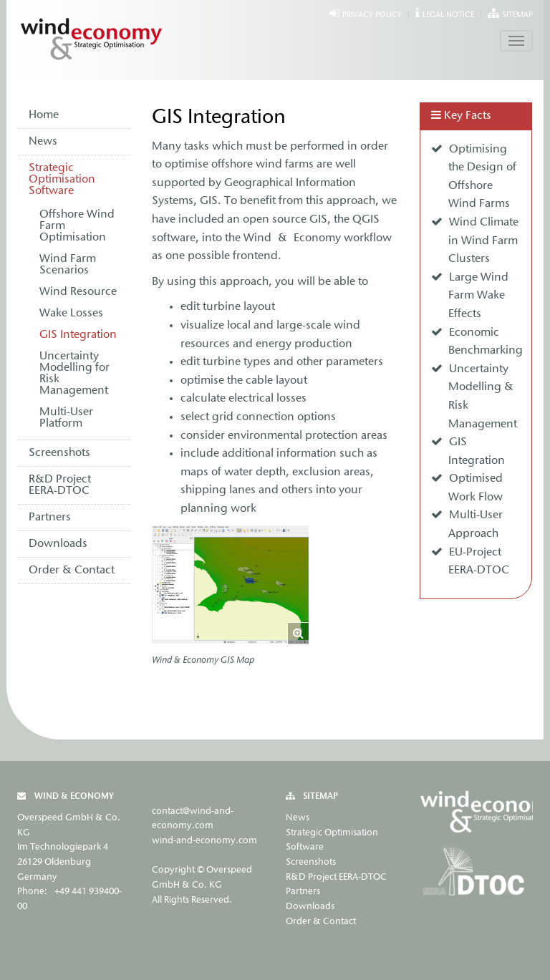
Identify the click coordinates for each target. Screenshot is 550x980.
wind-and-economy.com (204, 841)
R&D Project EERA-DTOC (60, 485)
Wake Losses (71, 314)
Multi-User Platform (66, 418)
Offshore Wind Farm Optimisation (77, 226)
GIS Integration (78, 335)
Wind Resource (78, 292)
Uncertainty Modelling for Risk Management (74, 374)
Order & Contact (72, 571)
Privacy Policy (372, 15)
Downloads (58, 544)
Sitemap (517, 15)
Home (44, 115)
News (43, 142)
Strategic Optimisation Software (62, 180)
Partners (50, 518)
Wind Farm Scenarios (68, 265)
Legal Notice (448, 15)
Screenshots (59, 453)
